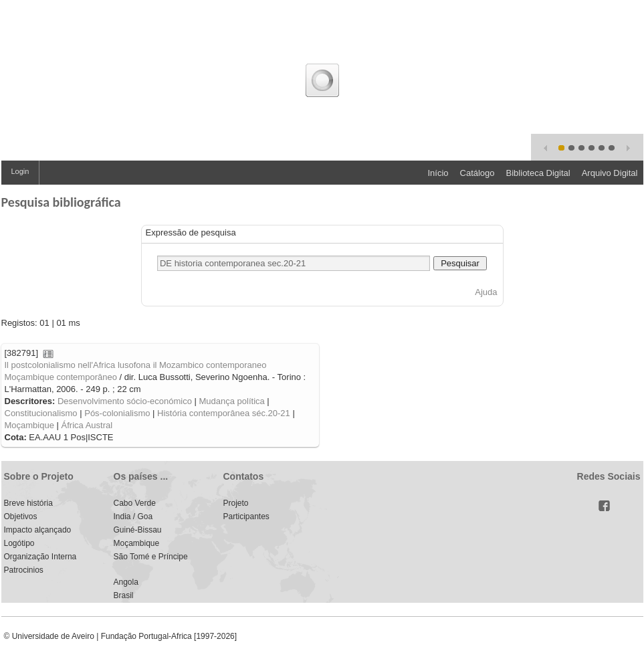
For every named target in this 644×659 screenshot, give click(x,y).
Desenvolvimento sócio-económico (125, 401)
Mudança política (231, 401)
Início (438, 173)
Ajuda (486, 292)
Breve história (28, 503)
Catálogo (477, 173)
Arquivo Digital (610, 173)
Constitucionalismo (41, 413)
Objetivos (21, 516)
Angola (126, 582)
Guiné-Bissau (138, 530)
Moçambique (29, 425)
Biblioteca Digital (538, 173)
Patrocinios (24, 570)
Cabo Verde (135, 503)
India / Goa (133, 516)
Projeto (236, 503)
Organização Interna (40, 557)
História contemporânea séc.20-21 (224, 413)
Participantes (246, 516)
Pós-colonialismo (117, 413)
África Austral (87, 425)
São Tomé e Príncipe (151, 557)
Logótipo (19, 543)
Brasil (124, 595)
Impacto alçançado (38, 530)
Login (20, 171)
